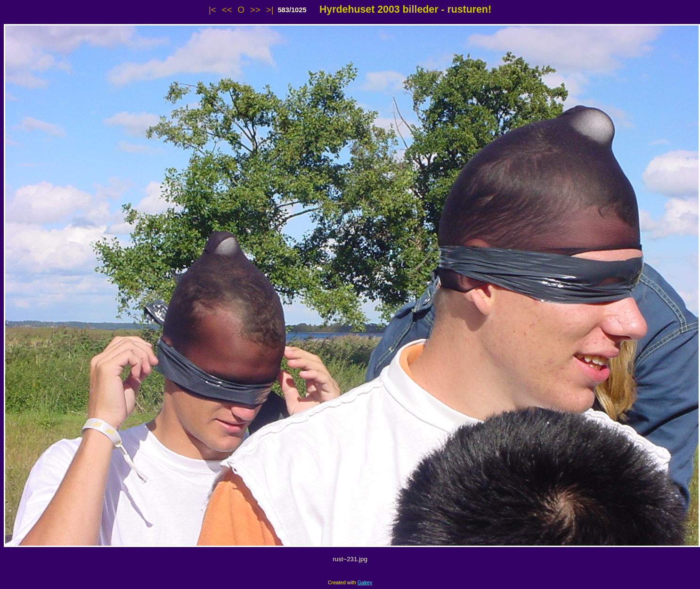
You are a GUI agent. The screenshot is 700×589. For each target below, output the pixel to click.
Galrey (365, 582)
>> (255, 10)
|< (212, 10)
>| (270, 10)
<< (227, 10)
